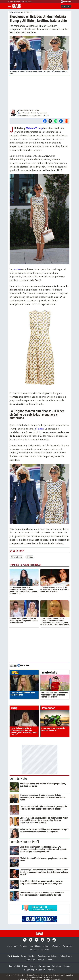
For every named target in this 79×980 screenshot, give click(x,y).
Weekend (56, 946)
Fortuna (46, 946)
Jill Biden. (39, 429)
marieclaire (55, 673)
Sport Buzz (30, 960)
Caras (24, 956)
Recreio (41, 960)
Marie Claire (35, 946)
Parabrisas (67, 946)
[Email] (67, 121)
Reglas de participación (35, 970)
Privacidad (57, 966)
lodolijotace (42, 113)
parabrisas (55, 708)
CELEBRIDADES (15, 12)
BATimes (45, 950)
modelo (17, 269)
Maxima (50, 960)
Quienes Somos (29, 966)
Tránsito (51, 970)
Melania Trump (34, 128)
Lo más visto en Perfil (24, 842)
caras (24, 708)
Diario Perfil (12, 946)
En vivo (66, 6)
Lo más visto (18, 779)
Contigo (32, 956)
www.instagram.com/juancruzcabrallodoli (33, 115)
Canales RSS (14, 966)
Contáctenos (44, 966)
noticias (24, 673)
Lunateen (34, 950)
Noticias (24, 946)
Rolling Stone (66, 956)
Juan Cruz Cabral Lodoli (27, 113)
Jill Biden (30, 557)
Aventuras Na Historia (48, 956)
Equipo (67, 966)
